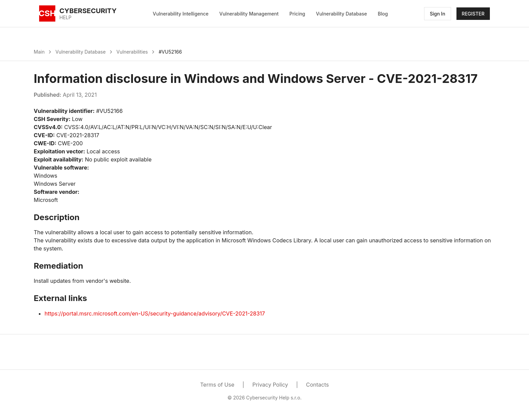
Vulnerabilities (132, 52)
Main (39, 52)
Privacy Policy (270, 385)
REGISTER (473, 14)
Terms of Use (217, 385)
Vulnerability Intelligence (181, 14)
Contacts (317, 385)
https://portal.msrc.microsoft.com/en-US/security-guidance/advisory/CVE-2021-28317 (155, 313)
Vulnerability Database (342, 14)
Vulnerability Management (249, 14)
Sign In (438, 14)
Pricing (297, 14)
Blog (383, 14)
